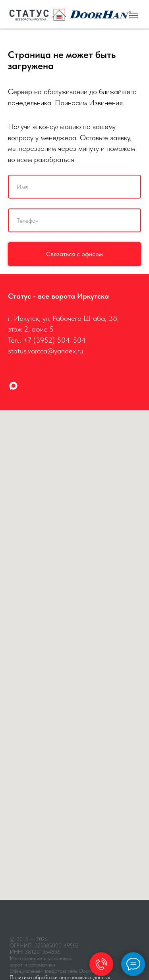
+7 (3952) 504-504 (54, 340)
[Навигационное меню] (134, 15)
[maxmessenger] (13, 386)
